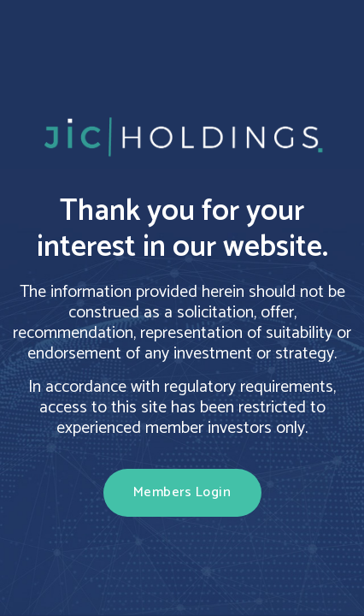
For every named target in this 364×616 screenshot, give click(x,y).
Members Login (182, 492)
